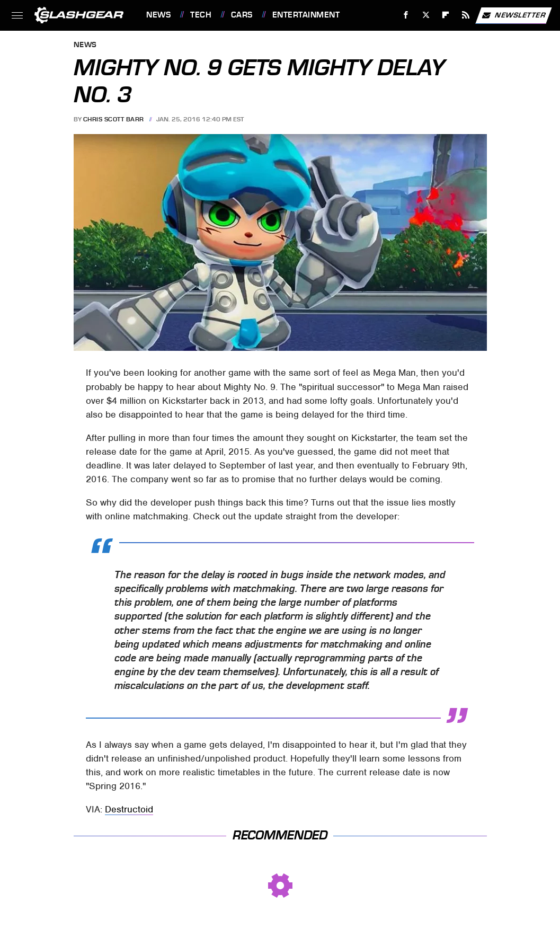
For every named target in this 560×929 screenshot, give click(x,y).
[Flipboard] (446, 15)
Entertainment (306, 15)
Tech (201, 15)
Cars (242, 15)
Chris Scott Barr (114, 119)
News (158, 15)
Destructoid (129, 809)
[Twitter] (426, 15)
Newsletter (513, 15)
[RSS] (466, 15)
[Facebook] (406, 15)
